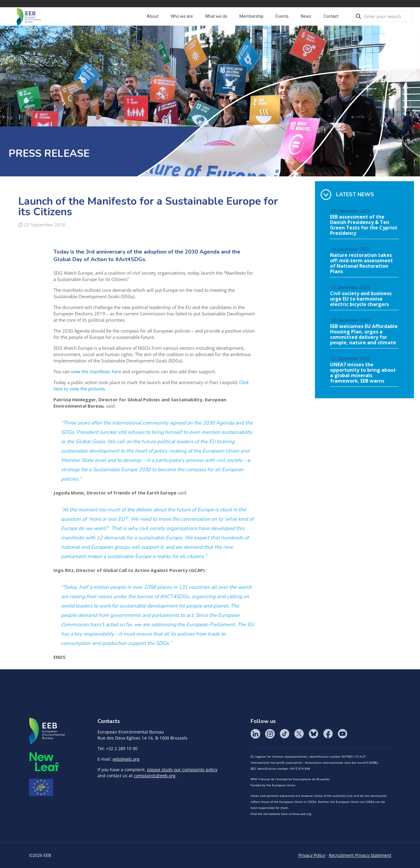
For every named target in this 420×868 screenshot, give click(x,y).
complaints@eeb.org (155, 776)
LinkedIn (255, 734)
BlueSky (313, 734)
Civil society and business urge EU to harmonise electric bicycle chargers (361, 299)
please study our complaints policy (182, 770)
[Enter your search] (382, 16)
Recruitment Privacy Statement (360, 855)
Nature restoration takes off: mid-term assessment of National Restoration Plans (361, 264)
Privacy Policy (312, 855)
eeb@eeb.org (126, 759)
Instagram (270, 734)
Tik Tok (284, 734)
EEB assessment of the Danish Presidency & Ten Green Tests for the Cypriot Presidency (364, 225)
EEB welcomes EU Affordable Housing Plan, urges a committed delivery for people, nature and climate (364, 335)
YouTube (342, 734)
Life (41, 788)
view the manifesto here (95, 371)
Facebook (328, 734)
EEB (47, 731)
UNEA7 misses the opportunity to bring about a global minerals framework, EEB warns (363, 373)
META (44, 762)
